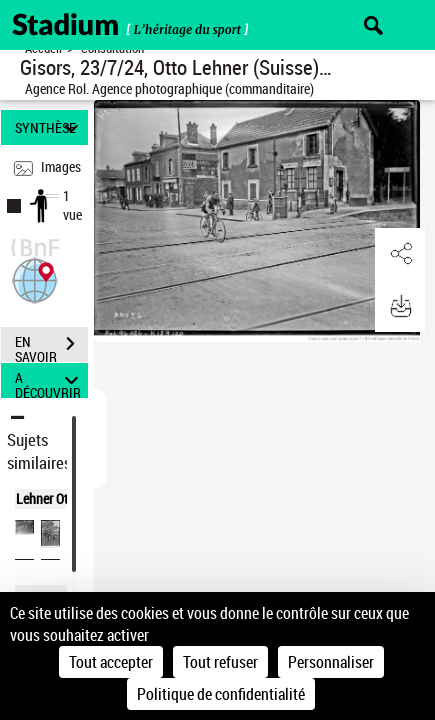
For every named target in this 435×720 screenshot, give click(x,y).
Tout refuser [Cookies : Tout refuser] (220, 662)
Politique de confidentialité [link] (221, 694)
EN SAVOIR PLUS (51, 346)
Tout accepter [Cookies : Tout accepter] (111, 662)
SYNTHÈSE (49, 127)
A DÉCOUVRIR (49, 380)
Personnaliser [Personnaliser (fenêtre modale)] (331, 662)
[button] (35, 278)
